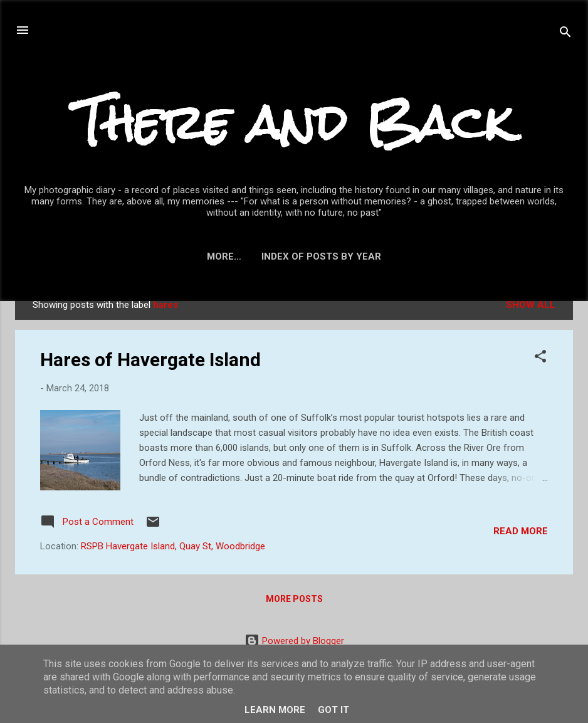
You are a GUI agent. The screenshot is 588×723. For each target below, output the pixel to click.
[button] (540, 358)
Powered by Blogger (294, 641)
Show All (531, 305)
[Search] (565, 34)
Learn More (275, 710)
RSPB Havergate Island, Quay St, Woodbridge (173, 546)
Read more (521, 531)
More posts (294, 599)
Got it (333, 710)
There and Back (294, 123)
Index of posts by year (294, 256)
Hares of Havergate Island (150, 360)
